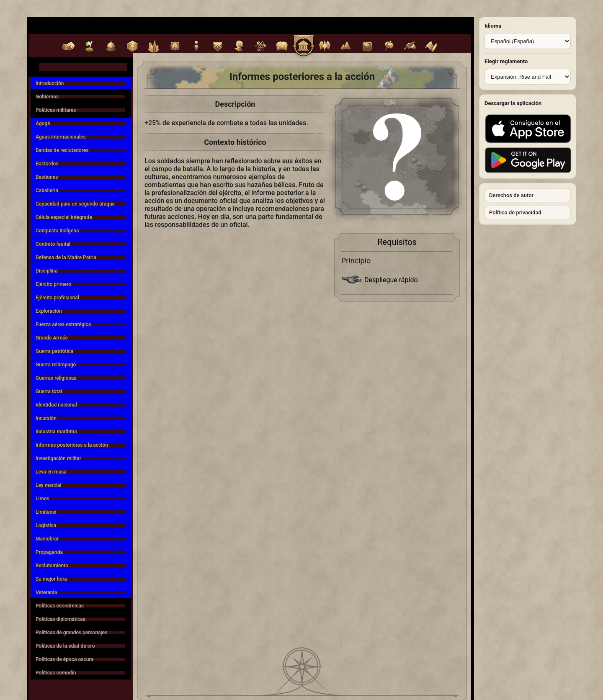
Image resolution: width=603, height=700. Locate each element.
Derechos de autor (511, 195)
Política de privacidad (515, 212)
